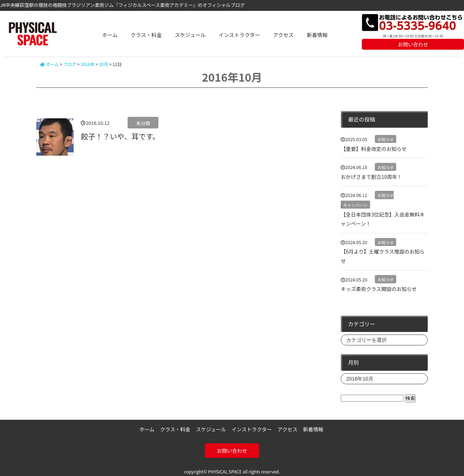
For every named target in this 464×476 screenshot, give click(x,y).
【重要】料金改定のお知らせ (374, 149)
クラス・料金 (146, 35)
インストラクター (239, 35)
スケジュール (190, 35)
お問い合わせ (413, 44)
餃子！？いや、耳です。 (120, 136)
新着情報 (317, 35)
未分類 (143, 123)
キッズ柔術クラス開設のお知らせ (379, 289)
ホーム (110, 35)
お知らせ (386, 139)
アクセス (283, 35)
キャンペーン (355, 205)
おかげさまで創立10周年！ (372, 177)
